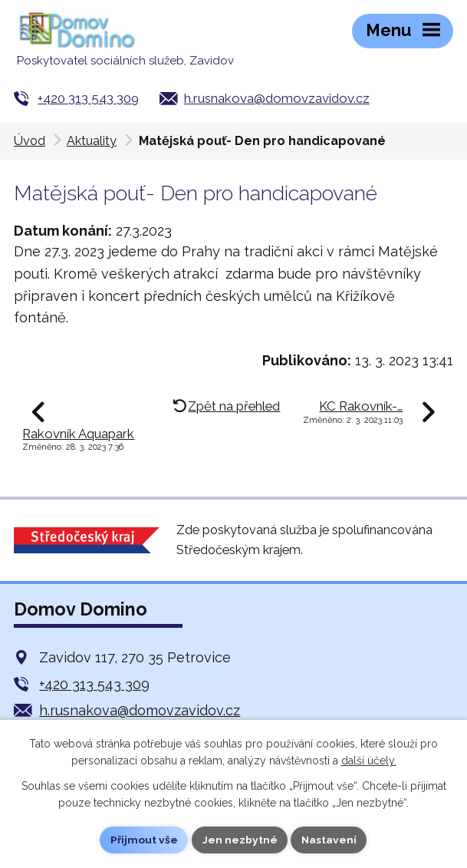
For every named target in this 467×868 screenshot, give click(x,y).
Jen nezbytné (239, 840)
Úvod (30, 141)
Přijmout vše (143, 840)
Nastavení (329, 840)
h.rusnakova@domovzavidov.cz (277, 98)
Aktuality (92, 141)
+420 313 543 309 (88, 98)
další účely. (369, 761)
